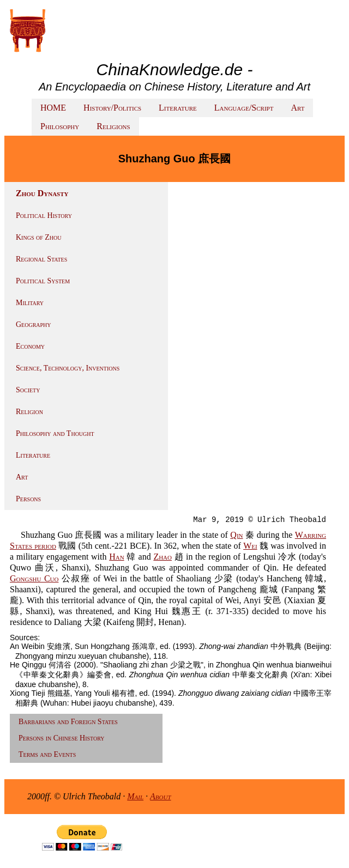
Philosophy (60, 126)
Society (28, 390)
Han (116, 557)
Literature (178, 108)
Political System (43, 281)
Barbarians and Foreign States (68, 722)
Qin (236, 535)
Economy (30, 346)
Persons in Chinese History (62, 738)
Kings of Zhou (38, 237)
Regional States (41, 259)
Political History (44, 216)
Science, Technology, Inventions (68, 368)
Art (297, 108)
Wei (250, 546)
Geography (34, 324)
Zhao (163, 557)
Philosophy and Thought (55, 433)
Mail (135, 796)
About (161, 796)
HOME (53, 108)
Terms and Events (47, 754)
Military (30, 303)
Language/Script (244, 108)
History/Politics (112, 108)
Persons (28, 499)
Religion (29, 412)
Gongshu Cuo (34, 578)
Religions (113, 126)
